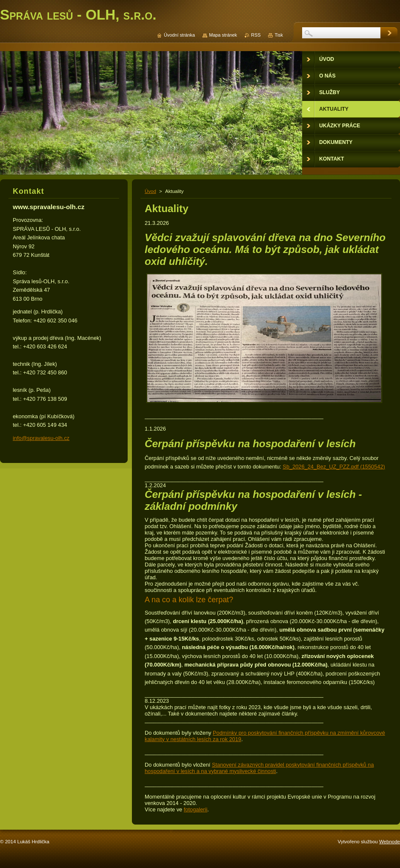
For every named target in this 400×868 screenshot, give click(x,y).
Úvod (150, 191)
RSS (256, 35)
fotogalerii (196, 809)
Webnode (390, 842)
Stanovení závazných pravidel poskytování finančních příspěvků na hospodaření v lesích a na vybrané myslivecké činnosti (259, 768)
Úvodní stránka (179, 35)
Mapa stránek (223, 35)
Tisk (279, 35)
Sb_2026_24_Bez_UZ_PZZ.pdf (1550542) (334, 467)
